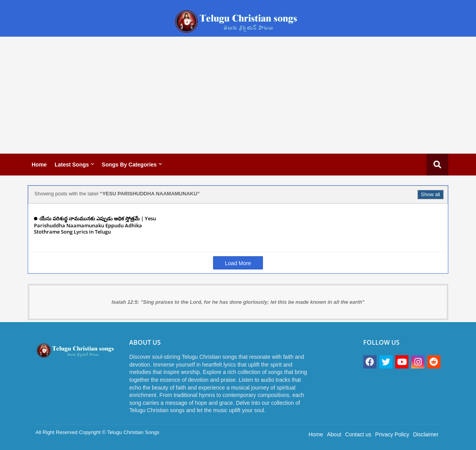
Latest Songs (72, 165)
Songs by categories (129, 165)
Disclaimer (426, 434)
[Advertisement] (238, 95)
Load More (238, 263)
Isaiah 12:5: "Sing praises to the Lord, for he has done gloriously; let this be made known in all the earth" (238, 302)
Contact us (358, 434)
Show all (431, 194)
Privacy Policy (392, 434)
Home (39, 165)
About (334, 434)
